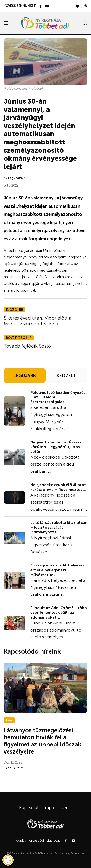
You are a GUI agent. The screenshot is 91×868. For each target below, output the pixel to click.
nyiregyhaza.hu (16, 178)
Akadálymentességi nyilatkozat (38, 841)
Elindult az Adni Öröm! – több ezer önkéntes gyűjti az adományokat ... (59, 612)
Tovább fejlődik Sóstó (27, 346)
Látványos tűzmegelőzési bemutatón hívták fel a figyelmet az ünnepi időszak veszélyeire (42, 741)
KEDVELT (66, 376)
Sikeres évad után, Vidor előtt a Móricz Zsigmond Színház (38, 321)
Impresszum (56, 808)
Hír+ (9, 720)
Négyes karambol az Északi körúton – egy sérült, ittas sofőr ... (56, 447)
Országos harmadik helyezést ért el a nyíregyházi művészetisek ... (58, 570)
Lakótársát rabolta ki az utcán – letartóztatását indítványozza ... (59, 527)
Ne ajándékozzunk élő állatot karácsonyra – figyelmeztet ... (58, 487)
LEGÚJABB (25, 376)
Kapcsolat (29, 808)
